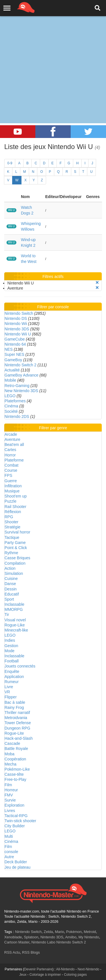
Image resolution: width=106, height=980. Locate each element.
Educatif (12, 594)
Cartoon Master (17, 942)
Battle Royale (16, 749)
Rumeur (12, 682)
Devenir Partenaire (38, 969)
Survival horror (17, 532)
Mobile (10, 380)
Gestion (11, 646)
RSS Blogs (31, 952)
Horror (10, 455)
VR (7, 692)
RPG (9, 517)
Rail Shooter (15, 507)
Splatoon (31, 937)
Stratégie (12, 527)
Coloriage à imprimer (45, 975)
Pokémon (74, 932)
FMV (9, 795)
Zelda (48, 932)
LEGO (10, 396)
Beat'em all (14, 445)
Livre (9, 687)
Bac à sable (15, 702)
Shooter (11, 522)
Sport (9, 599)
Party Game (15, 543)
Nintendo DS (16, 318)
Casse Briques (17, 558)
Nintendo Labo (43, 942)
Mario (60, 932)
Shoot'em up (16, 496)
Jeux (23, 975)
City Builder (15, 826)
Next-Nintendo (89, 969)
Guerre (11, 481)
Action (10, 568)
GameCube (15, 339)
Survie (10, 800)
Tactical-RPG (16, 816)
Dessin (11, 589)
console (11, 852)
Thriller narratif (17, 713)
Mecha (10, 764)
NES (9, 349)
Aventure (12, 439)
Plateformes (15, 401)
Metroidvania (16, 718)
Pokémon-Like (17, 769)
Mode (9, 651)
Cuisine (11, 579)
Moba (9, 754)
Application (14, 677)
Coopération (15, 759)
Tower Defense (18, 723)
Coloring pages (75, 975)
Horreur (11, 790)
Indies (10, 640)
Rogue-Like (15, 625)
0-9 (10, 163)
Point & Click (16, 548)
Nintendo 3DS (17, 329)
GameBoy (13, 360)
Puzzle (10, 501)
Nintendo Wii (16, 324)
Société (11, 411)
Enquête (12, 671)
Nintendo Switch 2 (20, 365)
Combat (11, 465)
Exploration (14, 805)
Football (12, 661)
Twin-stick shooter (20, 821)
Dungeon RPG (17, 728)
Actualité (12, 370)
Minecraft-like (16, 630)
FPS (8, 475)
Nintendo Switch (19, 313)
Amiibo (71, 937)
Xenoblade (13, 937)
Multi (9, 836)
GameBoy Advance (21, 375)
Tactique (12, 537)
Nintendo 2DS (17, 416)
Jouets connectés (20, 666)
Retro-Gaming (17, 386)
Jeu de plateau (18, 867)
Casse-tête (14, 774)
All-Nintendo (65, 969)
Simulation (14, 573)
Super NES (14, 354)
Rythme (11, 553)
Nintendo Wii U (18, 334)
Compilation (15, 563)
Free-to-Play (15, 779)
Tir (7, 615)
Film (8, 785)
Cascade (12, 743)
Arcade (11, 434)
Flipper (11, 697)
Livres (10, 811)
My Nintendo (89, 937)
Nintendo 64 (15, 344)
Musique (12, 491)
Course (11, 470)
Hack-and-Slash (19, 738)
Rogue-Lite (14, 733)
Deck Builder (16, 862)
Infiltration (13, 486)
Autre (9, 857)
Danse (10, 584)
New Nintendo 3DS (21, 391)
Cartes (10, 450)
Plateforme (14, 460)
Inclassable (14, 604)
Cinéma (11, 406)
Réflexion (13, 512)
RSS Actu (12, 952)
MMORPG (14, 609)
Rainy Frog (14, 707)
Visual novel (15, 620)
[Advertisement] (53, 56)
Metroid (90, 932)
